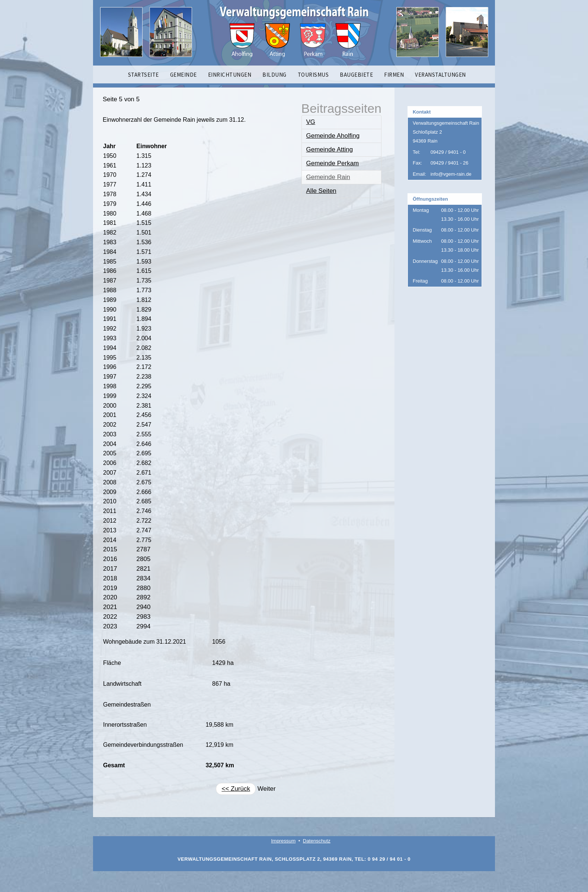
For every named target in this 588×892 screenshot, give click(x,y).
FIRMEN (394, 75)
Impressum (283, 841)
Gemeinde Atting (330, 149)
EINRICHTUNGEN (230, 75)
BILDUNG (274, 75)
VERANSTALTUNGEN (440, 75)
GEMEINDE (183, 75)
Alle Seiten (321, 191)
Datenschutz (317, 841)
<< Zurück (236, 789)
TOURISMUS (313, 75)
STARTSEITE (143, 75)
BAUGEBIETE (356, 75)
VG (311, 122)
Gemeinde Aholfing (333, 136)
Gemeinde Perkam (333, 163)
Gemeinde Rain (328, 177)
